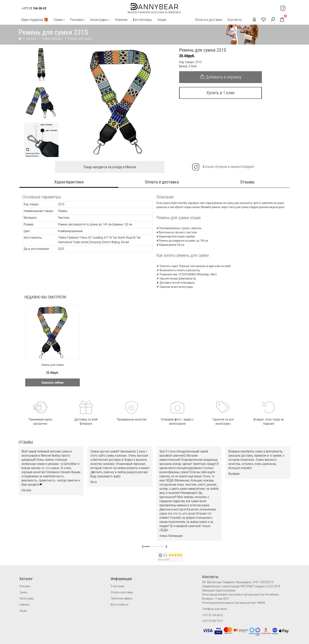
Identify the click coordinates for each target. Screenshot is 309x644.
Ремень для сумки (80, 39)
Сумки (58, 20)
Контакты (235, 20)
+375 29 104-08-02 (213, 615)
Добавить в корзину (221, 77)
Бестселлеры (142, 20)
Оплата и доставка (209, 20)
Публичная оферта (121, 598)
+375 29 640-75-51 (213, 621)
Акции (162, 20)
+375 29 (34, 8)
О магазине (118, 586)
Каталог (32, 39)
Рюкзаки (76, 20)
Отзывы (247, 182)
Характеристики (69, 182)
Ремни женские (53, 39)
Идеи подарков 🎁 (35, 20)
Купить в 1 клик (221, 93)
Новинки (121, 20)
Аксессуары (99, 20)
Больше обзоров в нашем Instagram (223, 167)
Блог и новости (120, 605)
